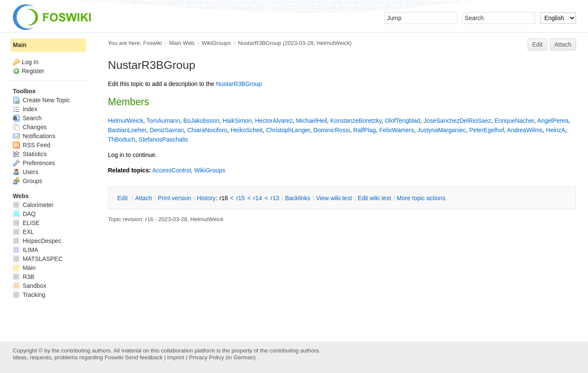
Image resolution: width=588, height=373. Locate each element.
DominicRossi (331, 130)
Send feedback (144, 357)
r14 (258, 198)
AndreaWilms (525, 130)
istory (206, 198)
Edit (537, 44)
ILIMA (25, 250)
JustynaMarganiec (442, 130)
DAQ (24, 214)
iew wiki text (334, 198)
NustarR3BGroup (260, 43)
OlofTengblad (403, 121)
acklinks (297, 198)
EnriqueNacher (515, 121)
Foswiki (152, 43)
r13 (275, 198)
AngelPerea (553, 121)
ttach (143, 198)
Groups (28, 181)
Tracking (29, 295)
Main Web (182, 43)
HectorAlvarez (274, 121)
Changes (30, 127)
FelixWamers (396, 130)
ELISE (26, 223)
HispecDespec (37, 241)
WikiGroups (216, 43)
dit (123, 198)
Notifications (34, 136)
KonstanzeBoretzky (356, 121)
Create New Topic (41, 100)
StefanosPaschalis (163, 139)
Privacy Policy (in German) (222, 357)
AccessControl (171, 170)
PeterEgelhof (487, 130)
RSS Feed (31, 145)
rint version (175, 198)
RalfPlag (365, 130)
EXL (23, 232)
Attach (563, 44)
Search (27, 118)
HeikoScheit (246, 130)
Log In (30, 62)
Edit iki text (374, 198)
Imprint (176, 357)
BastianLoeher (127, 130)
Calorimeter (33, 205)
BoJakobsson (201, 121)
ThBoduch (122, 139)
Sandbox (30, 286)
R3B (24, 277)
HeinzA (556, 130)
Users (25, 172)
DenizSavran (167, 130)
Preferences (34, 163)
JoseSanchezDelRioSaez (457, 121)
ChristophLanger (288, 130)
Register (33, 71)
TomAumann (163, 121)
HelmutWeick (333, 43)
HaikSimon (237, 121)
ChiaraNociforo (207, 130)
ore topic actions (421, 198)
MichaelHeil (311, 121)
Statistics (30, 154)
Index (25, 109)
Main (20, 45)
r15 (240, 198)
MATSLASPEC (38, 259)
